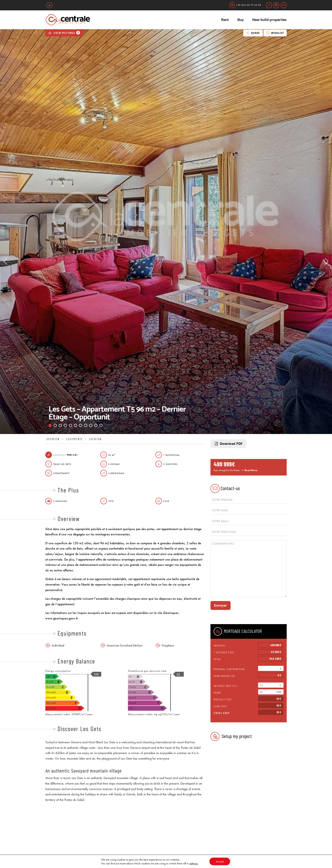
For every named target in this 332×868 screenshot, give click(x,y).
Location (95, 439)
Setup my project (231, 736)
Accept (220, 861)
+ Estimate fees (224, 652)
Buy (241, 20)
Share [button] (253, 33)
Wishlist (275, 33)
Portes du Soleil (191, 748)
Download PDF (228, 444)
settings (194, 863)
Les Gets (110, 742)
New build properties (269, 20)
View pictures (64, 33)
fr (284, 5)
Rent (225, 20)
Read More (251, 470)
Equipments (74, 439)
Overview (53, 439)
